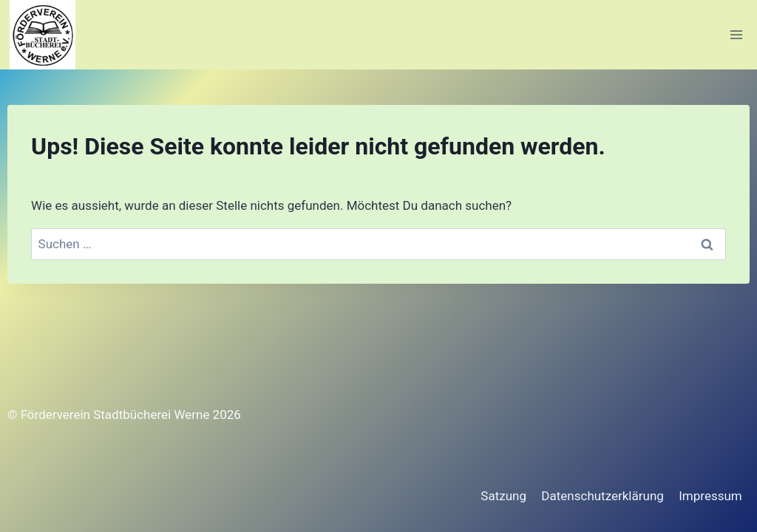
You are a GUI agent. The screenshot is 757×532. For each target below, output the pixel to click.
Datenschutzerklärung (602, 496)
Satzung (503, 496)
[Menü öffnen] (736, 34)
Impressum (710, 496)
